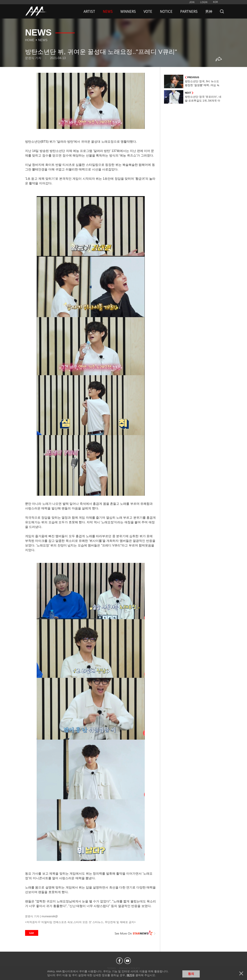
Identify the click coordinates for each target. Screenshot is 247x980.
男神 (209, 11)
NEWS (108, 11)
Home (30, 40)
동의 (191, 974)
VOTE (148, 11)
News (43, 40)
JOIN (192, 2)
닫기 (241, 973)
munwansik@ (50, 916)
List (32, 933)
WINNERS (128, 11)
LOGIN (204, 2)
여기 (129, 975)
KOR (215, 2)
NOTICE (166, 11)
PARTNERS (189, 11)
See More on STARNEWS (135, 933)
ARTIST (89, 11)
